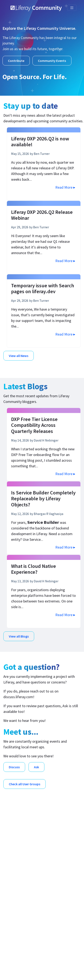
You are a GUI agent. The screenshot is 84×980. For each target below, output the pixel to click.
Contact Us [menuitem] (19, 921)
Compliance (37, 967)
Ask (36, 767)
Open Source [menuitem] (20, 887)
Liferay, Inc (47, 952)
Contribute (16, 61)
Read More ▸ (65, 187)
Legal (16, 967)
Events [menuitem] (15, 901)
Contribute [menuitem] (18, 927)
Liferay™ (52, 958)
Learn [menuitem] (14, 907)
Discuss (14, 767)
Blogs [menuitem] (15, 868)
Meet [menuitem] (14, 881)
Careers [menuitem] (16, 914)
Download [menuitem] (18, 894)
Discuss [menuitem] (16, 874)
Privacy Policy (63, 967)
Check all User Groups (25, 784)
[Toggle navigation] (72, 8)
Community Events (52, 61)
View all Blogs (19, 636)
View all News (19, 356)
